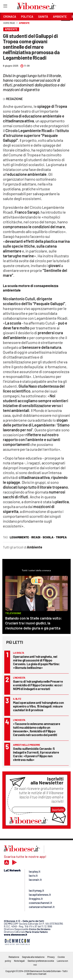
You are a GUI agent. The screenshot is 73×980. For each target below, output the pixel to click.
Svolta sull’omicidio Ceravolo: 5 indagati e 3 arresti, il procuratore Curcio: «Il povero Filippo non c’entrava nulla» (36, 754)
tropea (61, 537)
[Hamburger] (5, 7)
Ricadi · (36, 537)
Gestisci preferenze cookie (41, 961)
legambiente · (20, 537)
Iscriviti (58, 810)
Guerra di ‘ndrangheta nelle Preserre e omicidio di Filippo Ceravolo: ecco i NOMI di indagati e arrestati (38, 685)
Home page (9, 23)
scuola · (49, 537)
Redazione (14, 957)
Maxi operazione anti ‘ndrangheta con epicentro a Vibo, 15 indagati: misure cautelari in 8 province (38, 706)
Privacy (51, 957)
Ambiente (24, 23)
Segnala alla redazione (33, 957)
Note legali (19, 961)
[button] (66, 25)
